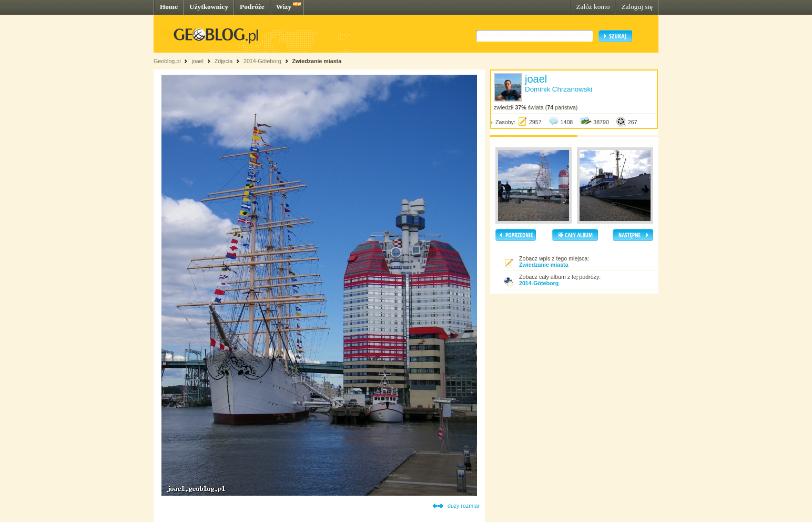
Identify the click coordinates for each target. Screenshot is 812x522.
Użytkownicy (209, 7)
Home (169, 7)
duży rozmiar (464, 506)
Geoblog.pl (167, 61)
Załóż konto (593, 7)
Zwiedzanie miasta (317, 61)
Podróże (252, 7)
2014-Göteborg (262, 61)
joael (197, 61)
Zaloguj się (637, 7)
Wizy (284, 7)
